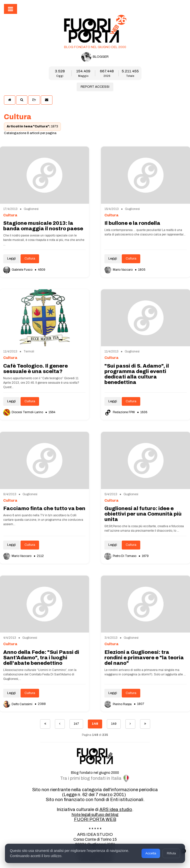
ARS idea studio (116, 810)
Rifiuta (171, 853)
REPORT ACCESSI (95, 87)
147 (76, 724)
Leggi (12, 259)
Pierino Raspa (118, 704)
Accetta (151, 853)
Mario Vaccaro (119, 270)
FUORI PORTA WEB (95, 819)
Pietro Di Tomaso (121, 556)
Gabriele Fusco (18, 270)
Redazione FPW (120, 412)
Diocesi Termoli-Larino (24, 412)
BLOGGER (95, 57)
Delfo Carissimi (18, 704)
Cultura (30, 259)
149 (114, 724)
